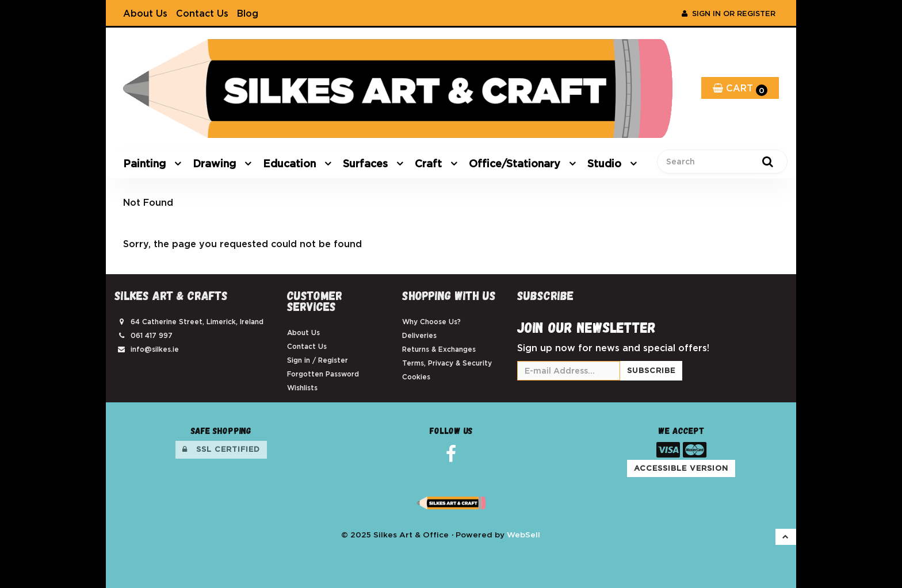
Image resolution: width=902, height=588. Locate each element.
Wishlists (302, 388)
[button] (786, 537)
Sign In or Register (729, 14)
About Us (145, 13)
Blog (248, 13)
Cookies (416, 377)
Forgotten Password (323, 374)
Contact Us (202, 13)
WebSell (523, 535)
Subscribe (651, 370)
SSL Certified (221, 449)
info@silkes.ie (155, 349)
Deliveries (419, 335)
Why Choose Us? (431, 322)
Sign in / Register (318, 360)
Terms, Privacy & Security (447, 363)
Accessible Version (681, 468)
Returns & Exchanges (439, 349)
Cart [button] (740, 89)
